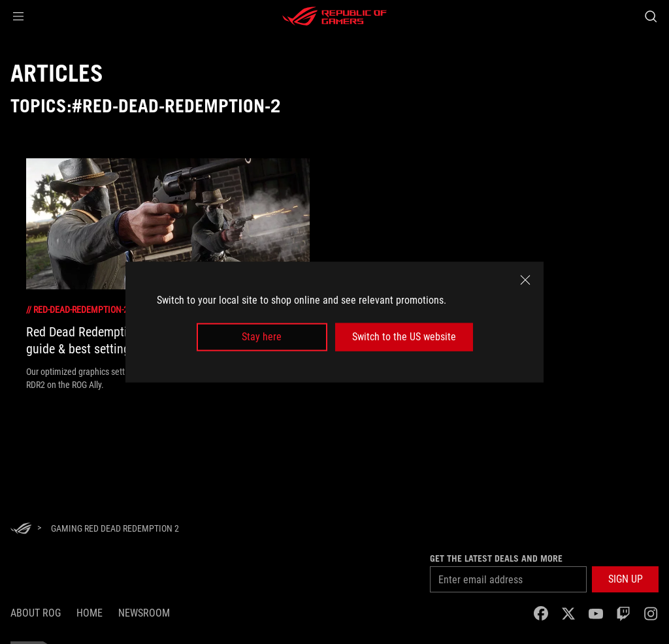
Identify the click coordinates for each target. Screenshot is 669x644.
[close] (525, 280)
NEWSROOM (144, 613)
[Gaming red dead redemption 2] (115, 528)
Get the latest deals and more (496, 558)
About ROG (36, 613)
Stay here (262, 337)
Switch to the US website (404, 337)
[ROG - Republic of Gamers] (334, 16)
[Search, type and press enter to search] (651, 16)
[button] (18, 16)
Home (90, 613)
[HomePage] (21, 529)
